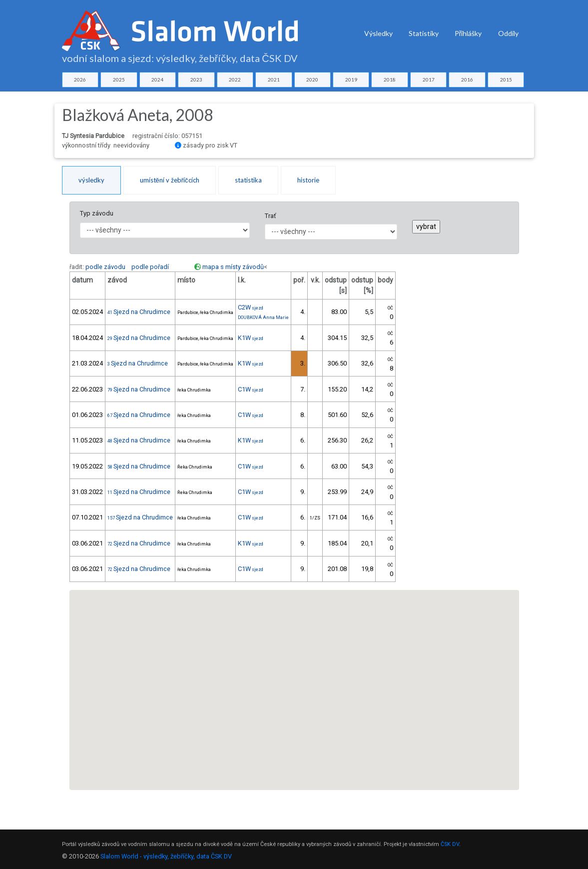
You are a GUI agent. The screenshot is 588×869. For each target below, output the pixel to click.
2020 (312, 79)
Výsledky (378, 33)
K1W (251, 338)
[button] (294, 681)
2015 (506, 79)
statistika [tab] (248, 180)
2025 (119, 79)
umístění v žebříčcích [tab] (170, 180)
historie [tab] (308, 180)
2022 (235, 79)
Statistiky (424, 33)
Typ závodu (97, 213)
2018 (390, 79)
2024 (157, 79)
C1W (251, 389)
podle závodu (105, 267)
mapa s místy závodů (233, 267)
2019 (351, 79)
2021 (274, 79)
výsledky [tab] (91, 180)
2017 (429, 79)
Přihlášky (468, 33)
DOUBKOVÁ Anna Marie (263, 317)
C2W (251, 307)
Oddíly (508, 33)
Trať (270, 216)
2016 (467, 79)
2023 (196, 79)
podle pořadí (150, 267)
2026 (80, 79)
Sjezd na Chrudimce (139, 312)
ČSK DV (450, 844)
